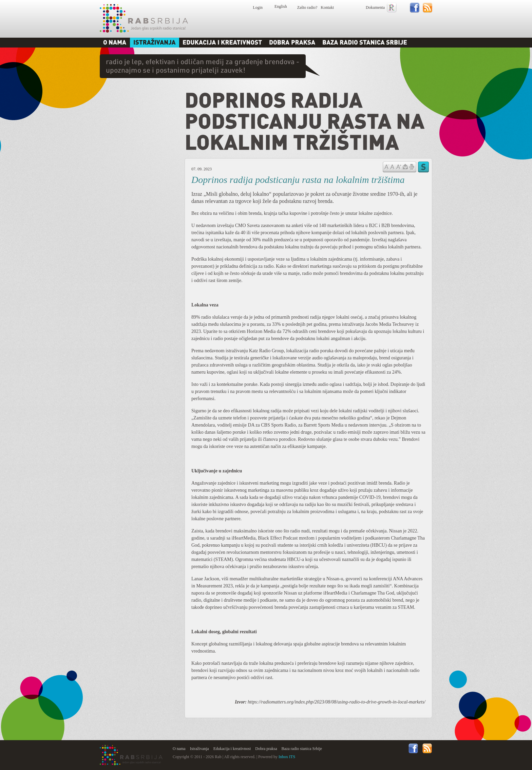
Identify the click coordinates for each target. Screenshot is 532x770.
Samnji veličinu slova (387, 166)
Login (258, 7)
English (281, 6)
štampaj (412, 167)
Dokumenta (375, 7)
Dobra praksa (266, 749)
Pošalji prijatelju (405, 167)
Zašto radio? (307, 7)
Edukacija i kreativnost (232, 749)
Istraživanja (199, 749)
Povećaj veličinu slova (399, 166)
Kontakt (327, 7)
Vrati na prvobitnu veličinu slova (392, 166)
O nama (179, 749)
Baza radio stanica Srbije (302, 749)
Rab (144, 18)
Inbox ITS (287, 757)
